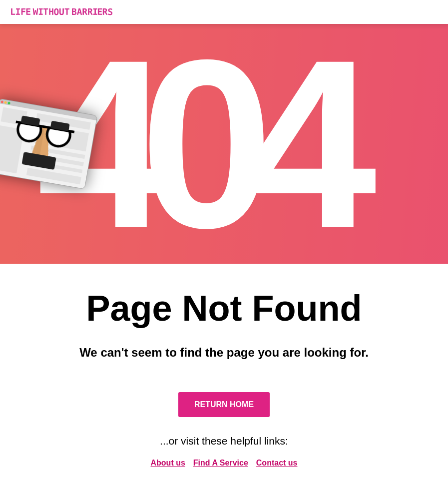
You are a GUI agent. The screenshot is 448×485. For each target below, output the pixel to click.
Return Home (224, 404)
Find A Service (221, 463)
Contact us (277, 463)
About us (168, 463)
